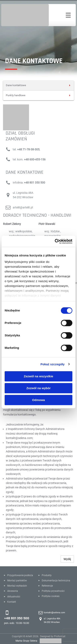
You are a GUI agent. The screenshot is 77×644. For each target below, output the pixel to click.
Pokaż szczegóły (53, 364)
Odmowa (38, 400)
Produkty (47, 575)
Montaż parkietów (17, 581)
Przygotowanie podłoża (20, 575)
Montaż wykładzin (17, 586)
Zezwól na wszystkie (38, 376)
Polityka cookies (51, 596)
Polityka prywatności (53, 591)
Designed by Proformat (53, 636)
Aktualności (14, 597)
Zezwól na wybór (38, 388)
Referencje (47, 586)
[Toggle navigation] (68, 15)
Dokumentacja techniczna (56, 581)
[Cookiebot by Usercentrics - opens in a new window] (55, 241)
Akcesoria (13, 591)
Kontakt (12, 602)
